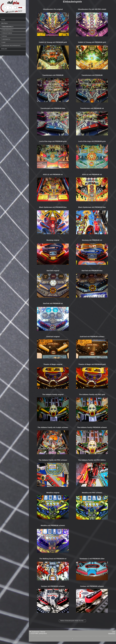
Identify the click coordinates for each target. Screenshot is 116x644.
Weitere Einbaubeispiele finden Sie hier (72, 621)
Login (114, 632)
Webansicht (112, 633)
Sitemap (43, 632)
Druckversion (35, 632)
